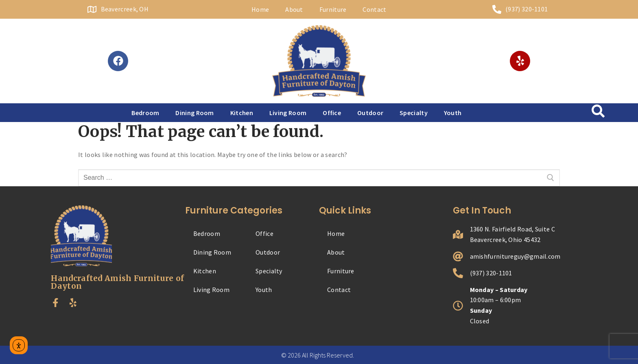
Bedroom (145, 113)
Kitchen (242, 113)
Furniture (333, 9)
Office (332, 113)
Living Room (288, 113)
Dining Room (194, 113)
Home (260, 9)
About (294, 9)
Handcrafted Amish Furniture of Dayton (117, 282)
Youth (453, 113)
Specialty (414, 113)
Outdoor (370, 113)
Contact (374, 9)
